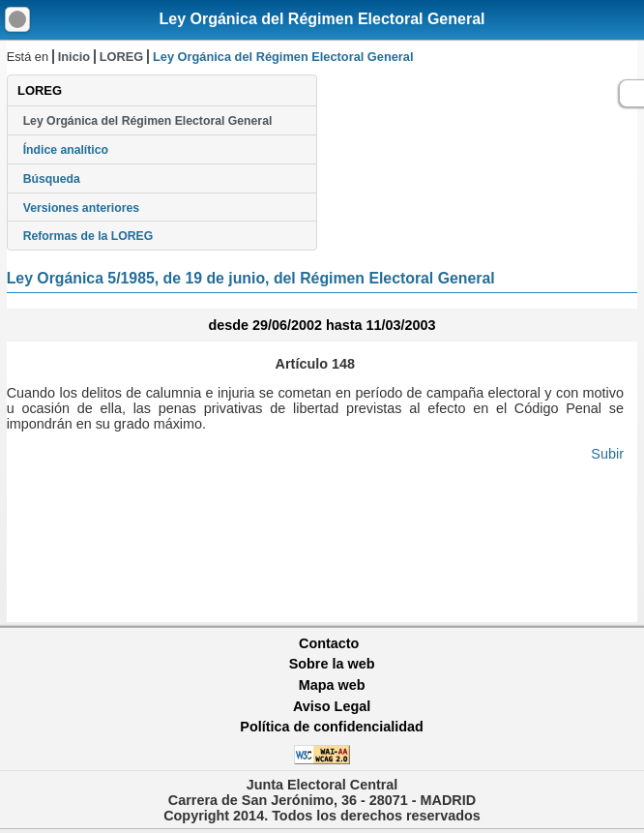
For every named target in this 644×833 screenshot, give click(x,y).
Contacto (329, 643)
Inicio (74, 57)
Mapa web (332, 685)
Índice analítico (66, 150)
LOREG (122, 57)
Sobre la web (332, 664)
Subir (607, 454)
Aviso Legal (332, 706)
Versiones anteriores (81, 208)
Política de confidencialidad (332, 727)
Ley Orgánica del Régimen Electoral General (322, 19)
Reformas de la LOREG (88, 236)
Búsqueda (52, 179)
